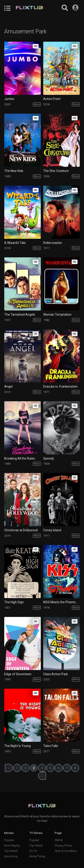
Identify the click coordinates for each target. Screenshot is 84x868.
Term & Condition (66, 851)
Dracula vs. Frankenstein (60, 386)
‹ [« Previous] (9, 768)
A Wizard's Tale (15, 243)
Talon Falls (51, 746)
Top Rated (11, 851)
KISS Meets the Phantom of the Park (61, 602)
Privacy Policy (63, 845)
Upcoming (11, 856)
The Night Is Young (17, 746)
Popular (9, 840)
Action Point (52, 99)
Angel (8, 386)
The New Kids (14, 171)
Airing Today (37, 856)
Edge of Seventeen (18, 674)
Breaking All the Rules (20, 458)
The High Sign (14, 602)
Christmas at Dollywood (21, 530)
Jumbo (9, 99)
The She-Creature (56, 171)
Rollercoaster (53, 243)
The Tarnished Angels (20, 315)
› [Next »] (42, 776)
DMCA (59, 840)
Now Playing (12, 845)
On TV (33, 851)
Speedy (49, 458)
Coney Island (52, 530)
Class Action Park (56, 674)
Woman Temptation (57, 315)
